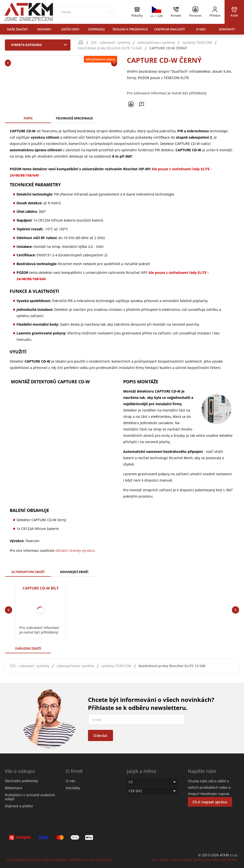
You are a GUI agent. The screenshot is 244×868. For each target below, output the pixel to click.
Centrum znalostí (169, 29)
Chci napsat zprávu (210, 802)
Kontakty (227, 29)
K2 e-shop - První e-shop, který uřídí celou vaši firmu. (195, 860)
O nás (201, 29)
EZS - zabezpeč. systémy (30, 666)
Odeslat (100, 735)
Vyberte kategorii (40, 45)
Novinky (44, 29)
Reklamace (14, 788)
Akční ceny (70, 29)
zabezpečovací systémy (75, 666)
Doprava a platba (19, 806)
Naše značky (17, 29)
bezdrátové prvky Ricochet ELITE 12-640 (172, 666)
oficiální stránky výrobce (75, 550)
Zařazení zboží (28, 648)
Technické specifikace (74, 118)
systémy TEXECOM (116, 666)
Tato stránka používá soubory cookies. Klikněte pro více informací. (60, 860)
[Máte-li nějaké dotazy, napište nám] (142, 104)
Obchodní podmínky (21, 781)
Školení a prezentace (130, 29)
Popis (28, 118)
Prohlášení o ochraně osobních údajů (30, 797)
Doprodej (96, 29)
